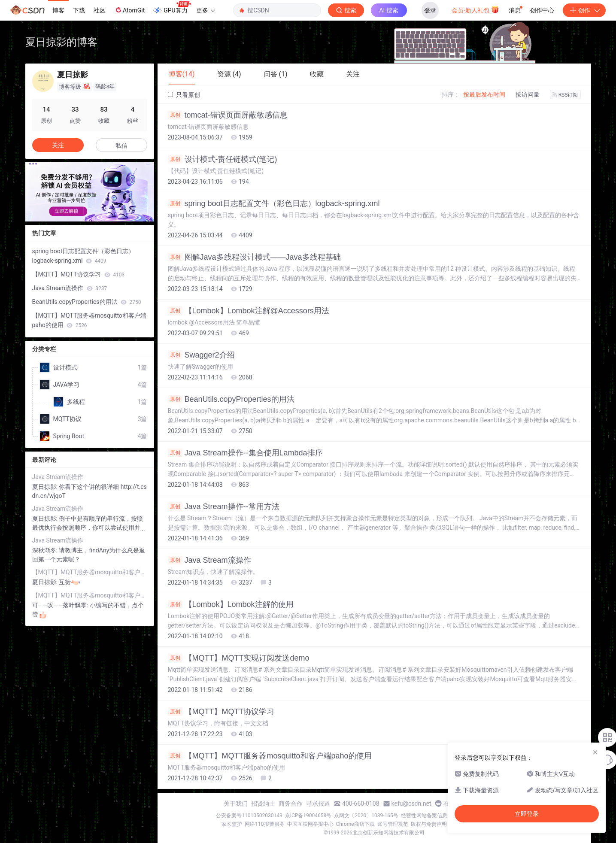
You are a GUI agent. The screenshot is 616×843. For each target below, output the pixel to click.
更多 (206, 10)
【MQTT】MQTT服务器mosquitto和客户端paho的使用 (270, 756)
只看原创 (184, 95)
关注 (58, 145)
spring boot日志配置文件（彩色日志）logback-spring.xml (274, 203)
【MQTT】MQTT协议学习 (221, 712)
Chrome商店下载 (355, 824)
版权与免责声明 (429, 824)
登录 (430, 10)
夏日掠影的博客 (61, 42)
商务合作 (291, 804)
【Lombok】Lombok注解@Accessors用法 (249, 311)
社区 (100, 10)
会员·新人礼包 (475, 9)
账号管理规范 (393, 824)
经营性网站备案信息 (424, 816)
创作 (584, 10)
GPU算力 (172, 8)
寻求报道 (318, 804)
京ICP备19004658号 (308, 816)
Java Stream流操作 (209, 560)
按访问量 (528, 94)
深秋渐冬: (46, 550)
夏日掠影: (46, 487)
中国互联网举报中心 (310, 824)
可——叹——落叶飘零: (61, 605)
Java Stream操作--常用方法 (224, 506)
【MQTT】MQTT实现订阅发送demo (239, 658)
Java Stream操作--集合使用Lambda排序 (245, 453)
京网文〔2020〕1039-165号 (366, 816)
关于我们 (236, 804)
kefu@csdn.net (411, 804)
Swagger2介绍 (201, 355)
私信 (121, 146)
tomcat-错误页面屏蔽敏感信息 (228, 115)
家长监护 (232, 824)
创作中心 (542, 10)
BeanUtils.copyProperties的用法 (231, 399)
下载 (79, 10)
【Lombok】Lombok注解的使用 (231, 604)
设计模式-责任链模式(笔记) (223, 159)
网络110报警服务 (264, 824)
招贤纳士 (263, 804)
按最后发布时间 (484, 94)
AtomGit (129, 10)
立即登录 (527, 814)
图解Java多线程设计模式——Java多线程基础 (254, 257)
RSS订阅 (565, 95)
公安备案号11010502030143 (249, 816)
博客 (58, 10)
